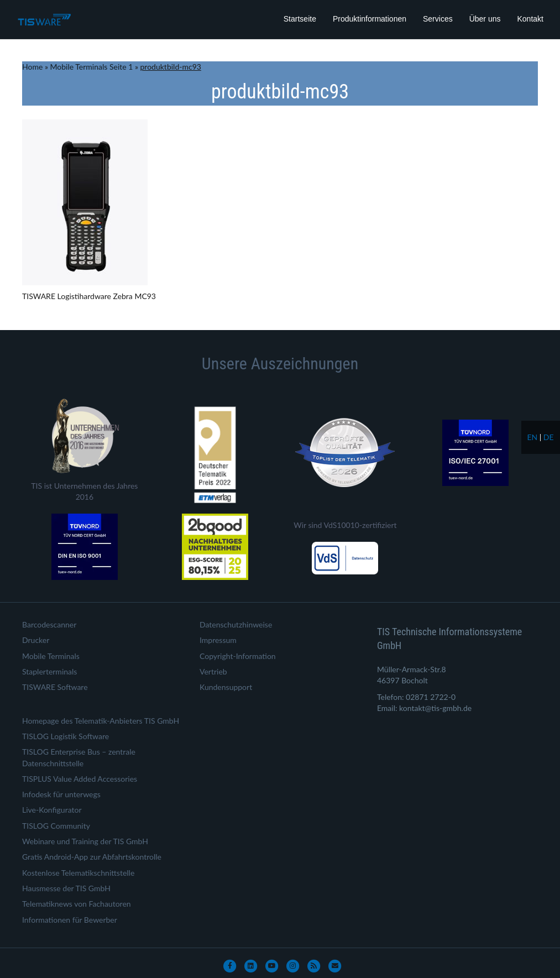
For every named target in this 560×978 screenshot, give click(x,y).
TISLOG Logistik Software (66, 736)
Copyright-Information (238, 656)
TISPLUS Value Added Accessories (80, 779)
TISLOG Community (56, 826)
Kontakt (530, 19)
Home (32, 67)
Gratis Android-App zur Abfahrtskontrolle (92, 857)
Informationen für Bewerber (70, 920)
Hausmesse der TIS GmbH (66, 888)
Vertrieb (213, 671)
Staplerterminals (49, 671)
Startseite (300, 19)
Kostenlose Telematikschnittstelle (78, 873)
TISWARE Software (55, 687)
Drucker (36, 640)
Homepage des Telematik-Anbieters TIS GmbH (101, 721)
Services (438, 19)
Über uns (485, 19)
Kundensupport (226, 687)
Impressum (218, 640)
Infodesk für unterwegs (61, 794)
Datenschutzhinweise (236, 624)
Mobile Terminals (51, 656)
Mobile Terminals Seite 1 (92, 67)
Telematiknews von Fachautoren (77, 904)
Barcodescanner (49, 624)
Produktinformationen (370, 19)
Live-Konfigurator (52, 810)
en (532, 437)
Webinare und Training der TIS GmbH (85, 841)
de (549, 437)
